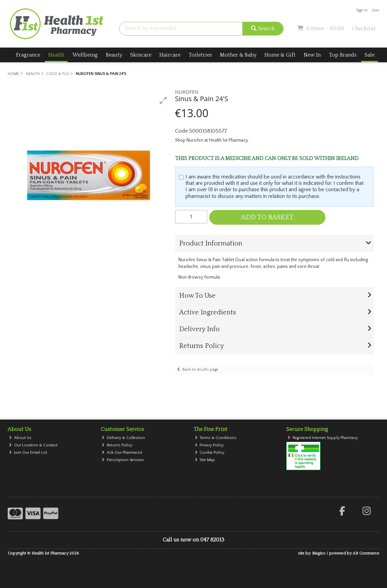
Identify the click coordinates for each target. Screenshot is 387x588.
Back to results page (200, 370)
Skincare (141, 55)
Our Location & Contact (33, 445)
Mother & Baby (238, 55)
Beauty (114, 55)
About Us (20, 438)
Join (376, 10)
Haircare (170, 55)
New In (312, 55)
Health (56, 55)
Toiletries (200, 55)
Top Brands (343, 55)
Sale (370, 55)
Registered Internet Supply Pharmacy (323, 438)
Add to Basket (267, 217)
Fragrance (28, 55)
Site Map (205, 460)
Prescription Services (123, 460)
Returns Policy (117, 445)
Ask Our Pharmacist (122, 453)
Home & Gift (280, 55)
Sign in (362, 10)
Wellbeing (85, 55)
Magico (319, 553)
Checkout (364, 28)
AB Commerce (366, 553)
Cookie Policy (210, 453)
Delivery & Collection (123, 438)
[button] (163, 100)
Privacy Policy (209, 445)
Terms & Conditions (216, 438)
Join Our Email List (28, 453)
